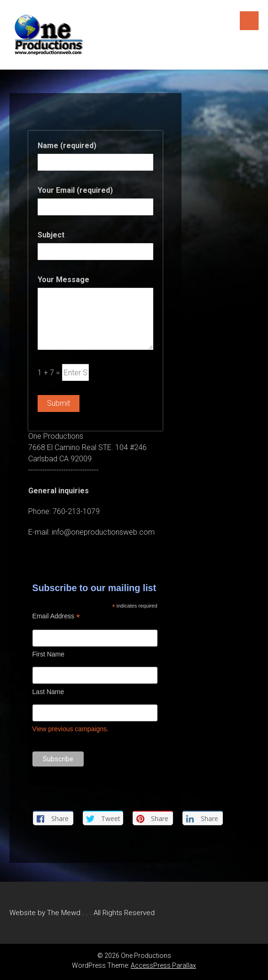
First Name (48, 654)
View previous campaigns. (71, 729)
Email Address (56, 616)
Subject (51, 235)
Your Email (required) (75, 190)
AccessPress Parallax (163, 965)
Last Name (48, 692)
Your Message (63, 280)
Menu (249, 21)
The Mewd (64, 913)
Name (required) (67, 146)
